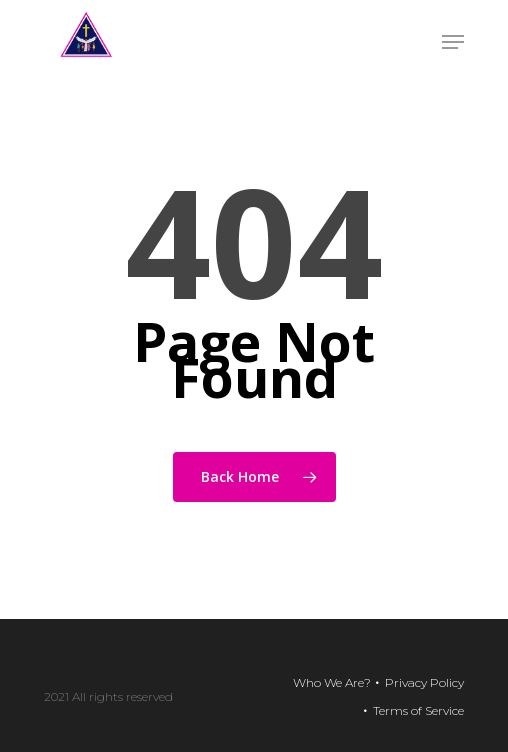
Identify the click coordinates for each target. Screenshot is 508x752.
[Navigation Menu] (453, 42)
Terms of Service (418, 710)
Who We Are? (332, 682)
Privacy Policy (424, 682)
